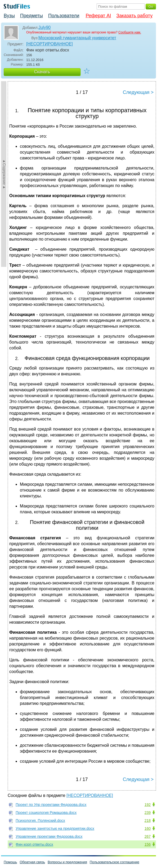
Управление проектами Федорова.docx (49, 836)
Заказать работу (134, 16)
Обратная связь (32, 862)
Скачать (42, 72)
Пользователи (64, 16)
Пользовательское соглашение (115, 862)
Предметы (32, 16)
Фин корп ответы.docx (34, 844)
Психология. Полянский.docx (40, 821)
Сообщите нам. (130, 32)
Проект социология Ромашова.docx (46, 813)
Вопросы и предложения (67, 862)
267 (148, 836)
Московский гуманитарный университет (77, 38)
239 (148, 813)
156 (148, 844)
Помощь (10, 862)
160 (148, 828)
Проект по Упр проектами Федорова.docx (51, 805)
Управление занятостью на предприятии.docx (55, 828)
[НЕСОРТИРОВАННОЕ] (50, 44)
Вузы (9, 16)
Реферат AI (98, 16)
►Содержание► (4, 174)
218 (148, 821)
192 (148, 805)
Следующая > (138, 92)
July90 (44, 27)
